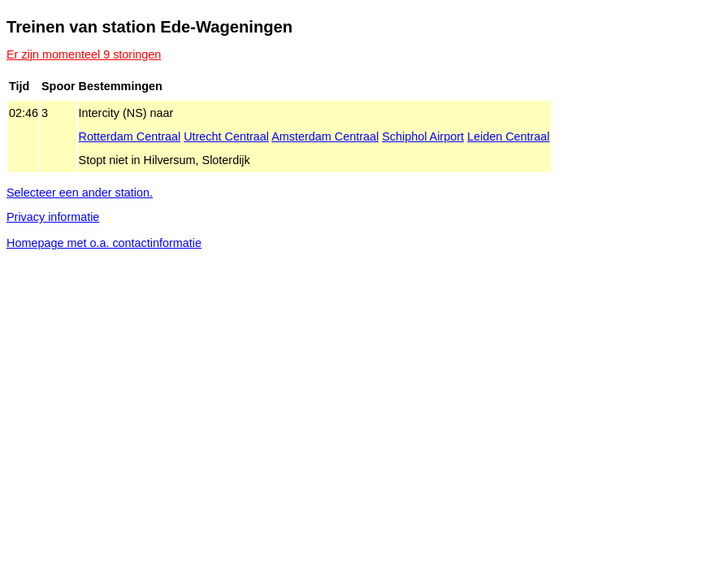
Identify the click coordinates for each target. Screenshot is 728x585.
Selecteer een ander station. (80, 193)
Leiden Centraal (509, 136)
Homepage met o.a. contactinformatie (104, 243)
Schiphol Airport (423, 136)
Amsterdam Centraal (325, 136)
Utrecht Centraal (226, 136)
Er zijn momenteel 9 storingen (84, 54)
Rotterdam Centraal (130, 136)
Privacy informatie (53, 217)
